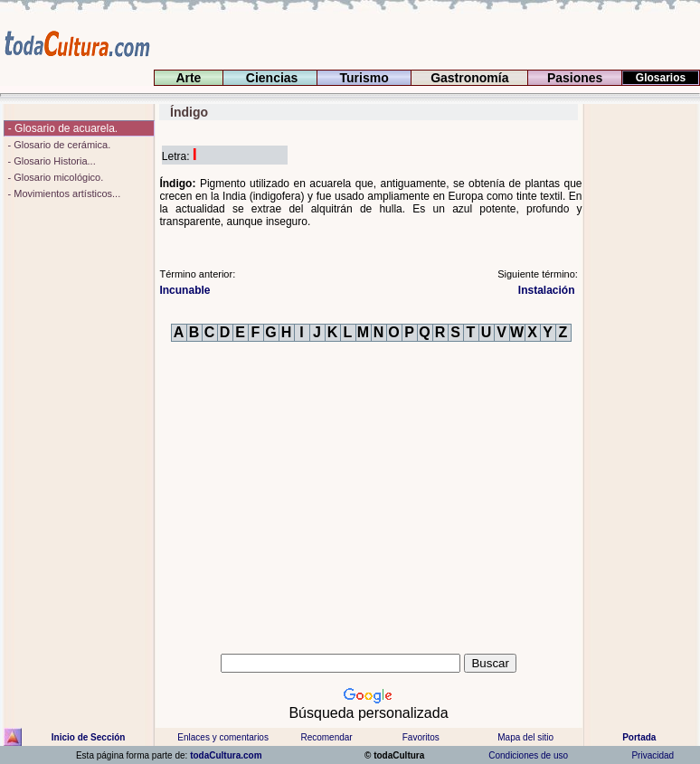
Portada (639, 737)
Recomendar (326, 737)
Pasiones (575, 78)
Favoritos (421, 737)
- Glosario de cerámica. (57, 145)
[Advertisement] (642, 375)
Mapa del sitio (525, 737)
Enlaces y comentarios (222, 737)
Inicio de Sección (89, 737)
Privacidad (653, 755)
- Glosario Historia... (50, 161)
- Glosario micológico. (54, 177)
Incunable (184, 290)
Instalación (548, 290)
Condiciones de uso (527, 755)
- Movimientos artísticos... (62, 193)
